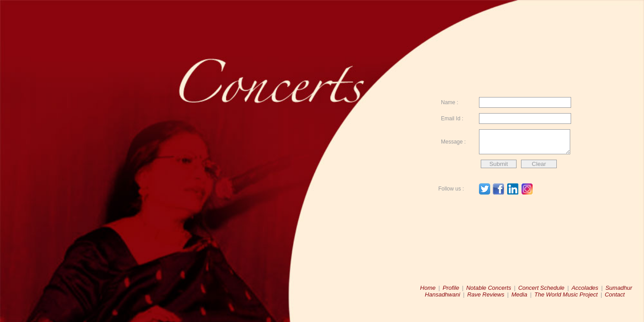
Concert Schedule (541, 288)
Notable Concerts (488, 288)
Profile (451, 288)
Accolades (585, 288)
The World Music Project (566, 294)
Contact (615, 294)
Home (428, 288)
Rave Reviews (486, 294)
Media (519, 294)
